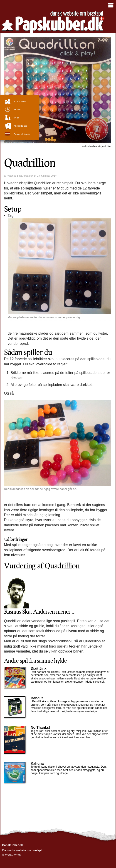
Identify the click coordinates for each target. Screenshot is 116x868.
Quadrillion (96, 146)
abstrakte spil (21, 126)
